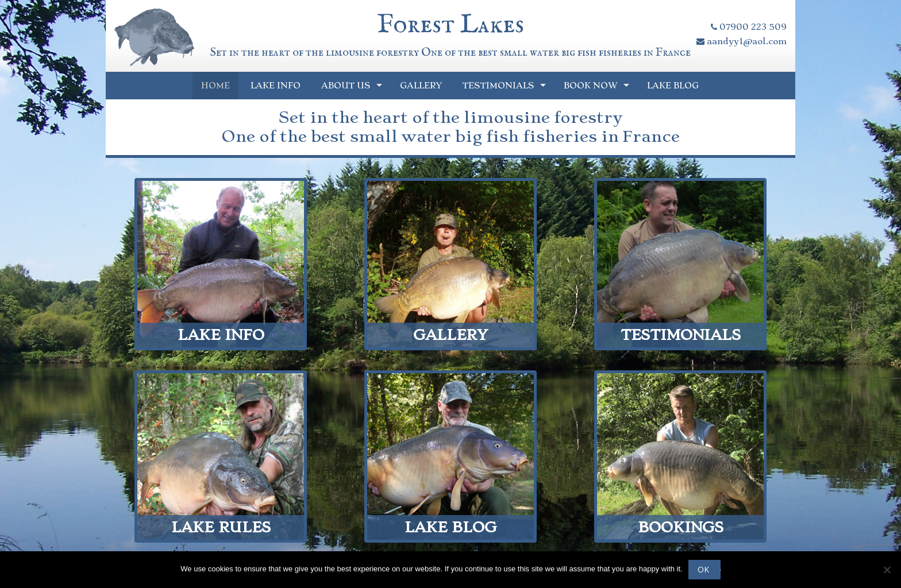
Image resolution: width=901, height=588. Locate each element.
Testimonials (498, 86)
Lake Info (276, 86)
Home (215, 86)
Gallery (421, 86)
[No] (887, 570)
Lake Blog (673, 86)
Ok (703, 569)
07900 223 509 (749, 27)
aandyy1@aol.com (742, 41)
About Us (346, 86)
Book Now (591, 86)
